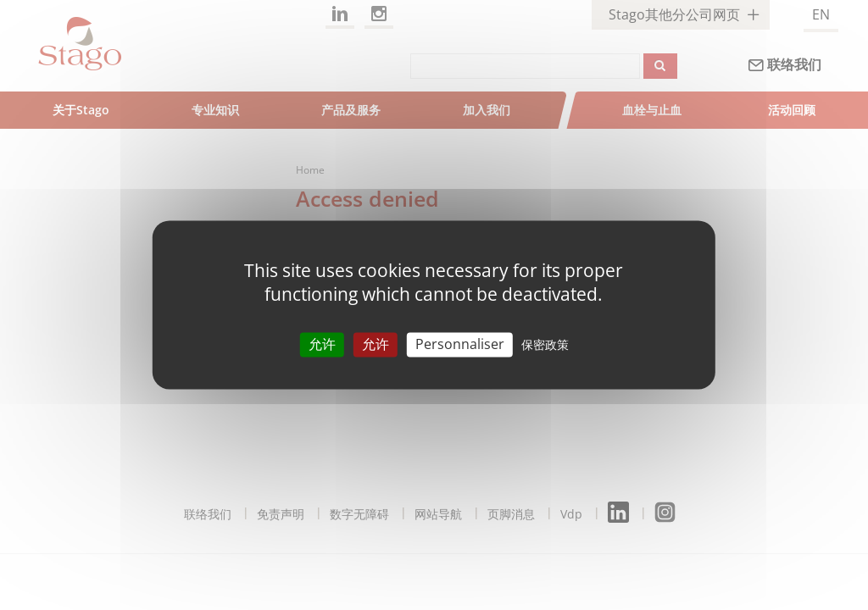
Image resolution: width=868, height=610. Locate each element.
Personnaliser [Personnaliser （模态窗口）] (460, 344)
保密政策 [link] (545, 344)
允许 (322, 344)
